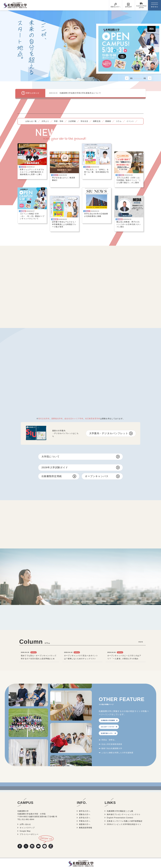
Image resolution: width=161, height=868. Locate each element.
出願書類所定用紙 (52, 471)
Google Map (25, 826)
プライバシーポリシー (29, 830)
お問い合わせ (25, 820)
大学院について (51, 452)
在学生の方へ (85, 813)
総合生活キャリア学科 (74, 414)
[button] (127, 78)
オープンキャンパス (97, 471)
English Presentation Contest (120, 813)
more (141, 637)
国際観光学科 (57, 414)
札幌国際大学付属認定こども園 (120, 806)
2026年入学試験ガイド (55, 463)
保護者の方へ (85, 820)
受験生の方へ (85, 810)
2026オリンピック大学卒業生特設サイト (124, 820)
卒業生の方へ (85, 816)
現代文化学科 (44, 414)
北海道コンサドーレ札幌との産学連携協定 (125, 816)
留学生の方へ (85, 806)
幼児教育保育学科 (93, 414)
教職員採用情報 (86, 823)
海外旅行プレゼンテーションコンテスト (124, 810)
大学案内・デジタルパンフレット (109, 428)
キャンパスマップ (27, 823)
